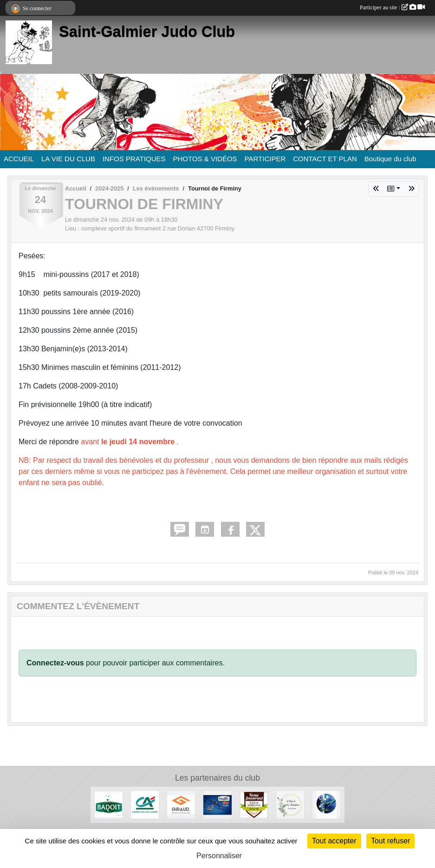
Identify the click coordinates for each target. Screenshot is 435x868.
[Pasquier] (217, 804)
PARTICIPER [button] (265, 159)
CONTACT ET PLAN (325, 159)
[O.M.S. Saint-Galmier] (326, 804)
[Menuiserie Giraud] (181, 804)
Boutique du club (390, 159)
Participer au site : (392, 7)
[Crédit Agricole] (145, 804)
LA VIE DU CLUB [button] (68, 159)
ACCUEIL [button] (19, 159)
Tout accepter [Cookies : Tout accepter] (334, 841)
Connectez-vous (55, 663)
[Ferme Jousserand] (254, 804)
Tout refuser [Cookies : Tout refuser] (390, 841)
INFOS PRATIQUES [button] (134, 159)
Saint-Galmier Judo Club (147, 32)
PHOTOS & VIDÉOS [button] (205, 159)
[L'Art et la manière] (290, 804)
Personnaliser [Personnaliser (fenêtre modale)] (219, 856)
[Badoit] (109, 804)
